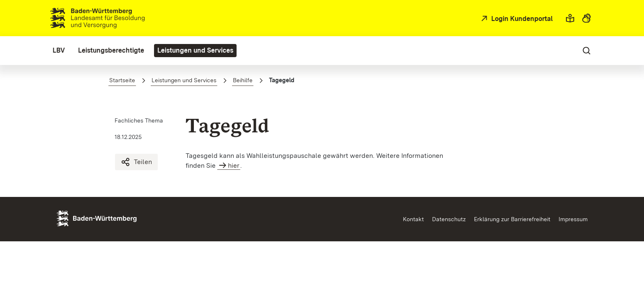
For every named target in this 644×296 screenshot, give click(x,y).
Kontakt (413, 219)
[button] (570, 18)
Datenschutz (449, 219)
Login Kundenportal (521, 19)
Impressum (573, 219)
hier (234, 165)
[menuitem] (59, 51)
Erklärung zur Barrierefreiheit (512, 219)
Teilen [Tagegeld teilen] (136, 162)
